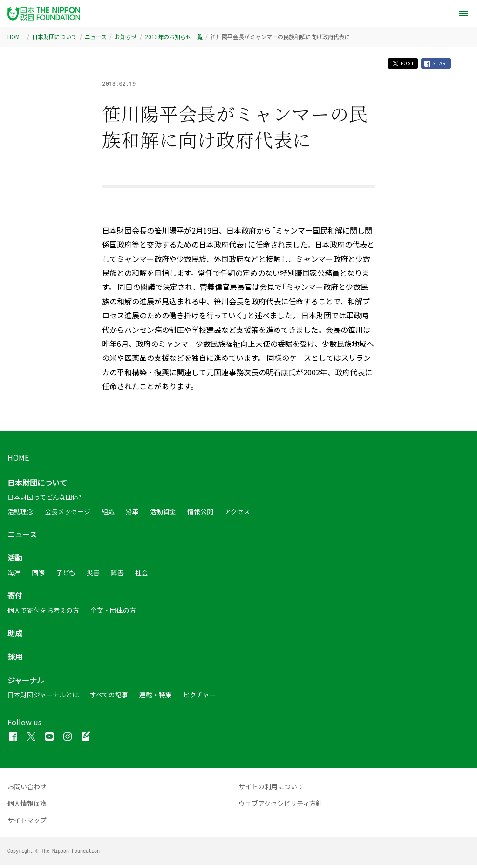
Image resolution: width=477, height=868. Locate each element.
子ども (66, 575)
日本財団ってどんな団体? (44, 500)
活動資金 (163, 514)
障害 (117, 575)
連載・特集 (156, 697)
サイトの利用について (271, 789)
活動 (15, 560)
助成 (15, 636)
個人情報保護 (27, 806)
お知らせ (126, 37)
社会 (142, 575)
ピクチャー (199, 697)
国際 (38, 575)
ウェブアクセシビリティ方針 (280, 806)
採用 (15, 659)
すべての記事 (109, 697)
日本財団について (55, 37)
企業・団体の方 (113, 613)
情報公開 (200, 514)
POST (395, 65)
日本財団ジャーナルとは (43, 697)
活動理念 (20, 514)
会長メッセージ (68, 514)
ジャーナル (26, 682)
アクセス (237, 514)
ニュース (96, 37)
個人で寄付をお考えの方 (43, 613)
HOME (15, 37)
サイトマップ (27, 823)
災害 (93, 575)
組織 (108, 514)
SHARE (434, 65)
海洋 (14, 575)
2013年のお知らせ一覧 (174, 37)
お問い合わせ (27, 789)
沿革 (132, 514)
